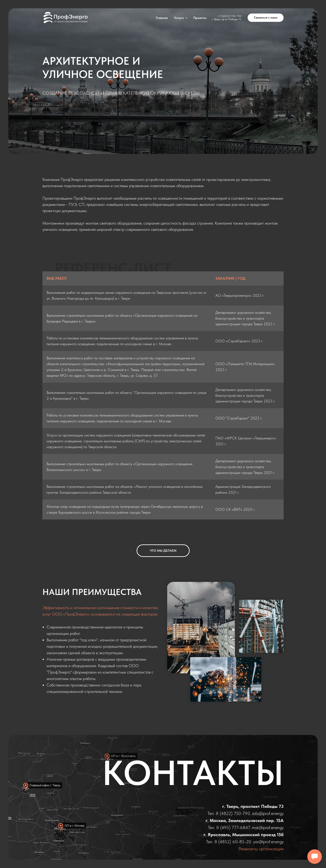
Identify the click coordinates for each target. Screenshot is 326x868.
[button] (266, 18)
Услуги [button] (179, 18)
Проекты (200, 18)
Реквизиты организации (261, 849)
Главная (162, 18)
